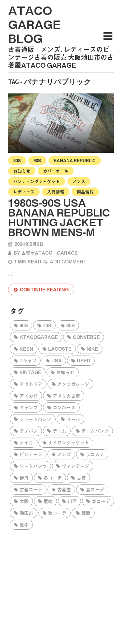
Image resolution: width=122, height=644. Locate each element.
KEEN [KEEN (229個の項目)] (26, 349)
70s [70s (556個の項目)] (47, 325)
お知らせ (22, 171)
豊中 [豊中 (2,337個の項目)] (24, 525)
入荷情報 (56, 192)
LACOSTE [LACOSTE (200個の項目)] (60, 349)
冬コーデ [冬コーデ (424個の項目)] (53, 478)
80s (17, 160)
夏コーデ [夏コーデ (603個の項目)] (95, 489)
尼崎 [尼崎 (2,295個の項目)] (48, 501)
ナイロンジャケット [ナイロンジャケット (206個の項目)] (69, 442)
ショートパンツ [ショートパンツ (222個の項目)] (35, 419)
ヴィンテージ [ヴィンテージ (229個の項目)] (75, 466)
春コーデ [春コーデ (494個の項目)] (101, 501)
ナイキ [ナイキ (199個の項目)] (26, 442)
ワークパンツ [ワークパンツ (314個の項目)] (33, 466)
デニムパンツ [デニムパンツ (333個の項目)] (95, 431)
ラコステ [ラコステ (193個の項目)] (95, 454)
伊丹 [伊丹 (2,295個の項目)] (24, 478)
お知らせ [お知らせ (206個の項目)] (65, 372)
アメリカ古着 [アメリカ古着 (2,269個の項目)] (66, 396)
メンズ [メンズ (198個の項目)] (64, 454)
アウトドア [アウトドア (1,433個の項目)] (31, 384)
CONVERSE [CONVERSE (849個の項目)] (86, 337)
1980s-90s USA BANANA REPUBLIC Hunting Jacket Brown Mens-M (59, 217)
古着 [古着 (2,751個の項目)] (81, 478)
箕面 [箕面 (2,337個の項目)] (86, 513)
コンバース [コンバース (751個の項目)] (64, 407)
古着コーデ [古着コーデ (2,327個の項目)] (31, 489)
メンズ (79, 181)
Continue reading (44, 289)
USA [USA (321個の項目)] (57, 360)
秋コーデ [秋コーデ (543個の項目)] (57, 513)
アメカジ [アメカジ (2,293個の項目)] (29, 396)
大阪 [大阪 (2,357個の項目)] (24, 501)
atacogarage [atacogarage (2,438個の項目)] (39, 337)
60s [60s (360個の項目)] (24, 325)
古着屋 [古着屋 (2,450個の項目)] (64, 489)
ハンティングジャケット (37, 181)
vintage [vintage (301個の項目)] (30, 372)
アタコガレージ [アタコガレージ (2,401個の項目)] (73, 384)
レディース (24, 192)
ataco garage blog (34, 24)
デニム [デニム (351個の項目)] (60, 431)
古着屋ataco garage (49, 253)
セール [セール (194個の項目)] (73, 419)
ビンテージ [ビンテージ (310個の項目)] (31, 454)
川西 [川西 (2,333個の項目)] (72, 501)
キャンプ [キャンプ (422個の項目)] (29, 407)
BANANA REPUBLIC (75, 160)
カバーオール (56, 171)
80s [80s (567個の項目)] (71, 325)
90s (37, 160)
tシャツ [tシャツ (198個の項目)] (28, 360)
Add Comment (68, 261)
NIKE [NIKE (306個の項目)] (92, 349)
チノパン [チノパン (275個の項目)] (29, 431)
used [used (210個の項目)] (84, 360)
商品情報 (85, 192)
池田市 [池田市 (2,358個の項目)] (26, 513)
